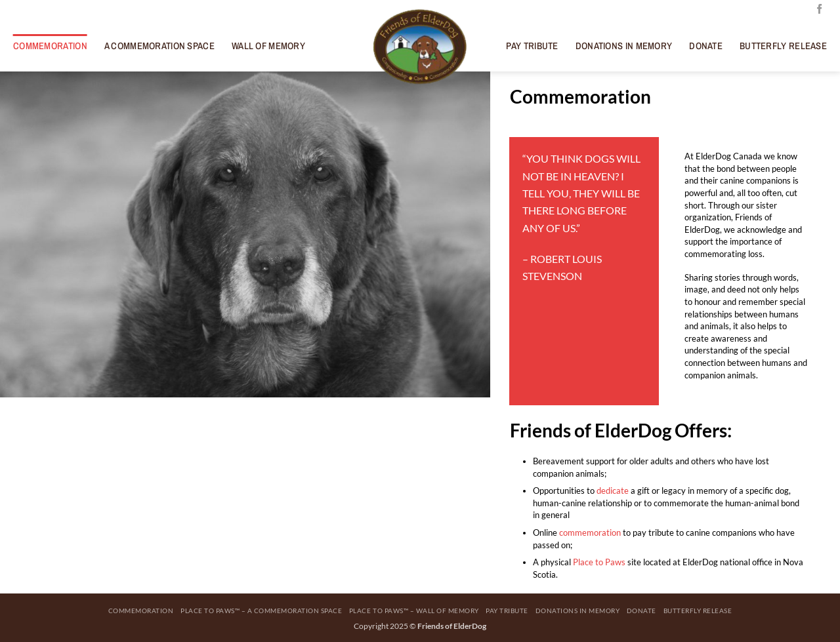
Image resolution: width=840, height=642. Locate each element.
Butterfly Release (783, 46)
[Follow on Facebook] (819, 10)
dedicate (613, 491)
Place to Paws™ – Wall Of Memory (414, 611)
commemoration (590, 532)
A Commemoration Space (159, 46)
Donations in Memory (624, 46)
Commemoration (50, 46)
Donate (706, 46)
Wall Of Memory (268, 46)
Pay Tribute (532, 46)
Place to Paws (599, 562)
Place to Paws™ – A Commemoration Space (261, 611)
